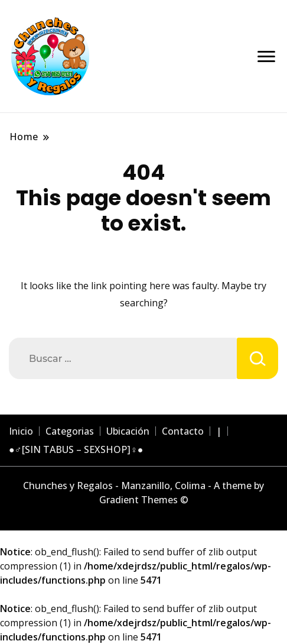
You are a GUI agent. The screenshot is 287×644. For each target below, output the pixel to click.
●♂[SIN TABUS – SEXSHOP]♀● (76, 449)
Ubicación (128, 431)
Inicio (21, 431)
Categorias (70, 431)
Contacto (183, 431)
